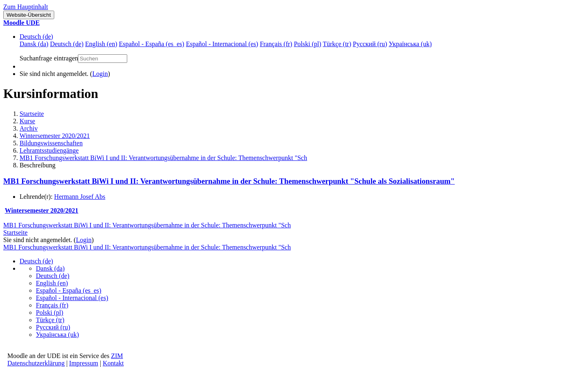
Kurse (27, 121)
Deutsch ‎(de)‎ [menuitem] (67, 44)
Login (100, 74)
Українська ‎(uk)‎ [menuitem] (410, 44)
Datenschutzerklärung (36, 363)
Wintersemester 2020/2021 (55, 136)
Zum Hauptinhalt (26, 7)
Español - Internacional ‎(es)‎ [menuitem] (222, 44)
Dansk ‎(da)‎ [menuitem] (34, 44)
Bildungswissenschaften (51, 143)
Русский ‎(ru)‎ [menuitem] (370, 44)
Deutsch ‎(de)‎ (36, 37)
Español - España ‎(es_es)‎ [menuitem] (151, 44)
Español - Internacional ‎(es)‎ (72, 298)
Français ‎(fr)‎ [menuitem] (276, 44)
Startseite (32, 114)
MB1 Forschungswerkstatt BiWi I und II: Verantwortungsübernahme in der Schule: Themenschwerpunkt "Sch (163, 158)
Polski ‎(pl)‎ (50, 313)
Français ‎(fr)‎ (52, 305)
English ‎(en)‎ (52, 283)
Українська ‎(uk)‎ (57, 335)
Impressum (84, 363)
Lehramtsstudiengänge (49, 150)
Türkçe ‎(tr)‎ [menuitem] (337, 44)
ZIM (117, 356)
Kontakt (113, 363)
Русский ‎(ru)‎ (53, 327)
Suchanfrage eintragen (49, 58)
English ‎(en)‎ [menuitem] (101, 44)
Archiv (29, 128)
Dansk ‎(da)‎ (50, 268)
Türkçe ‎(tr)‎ (50, 320)
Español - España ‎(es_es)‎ (69, 290)
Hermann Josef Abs (80, 197)
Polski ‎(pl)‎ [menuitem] (308, 44)
